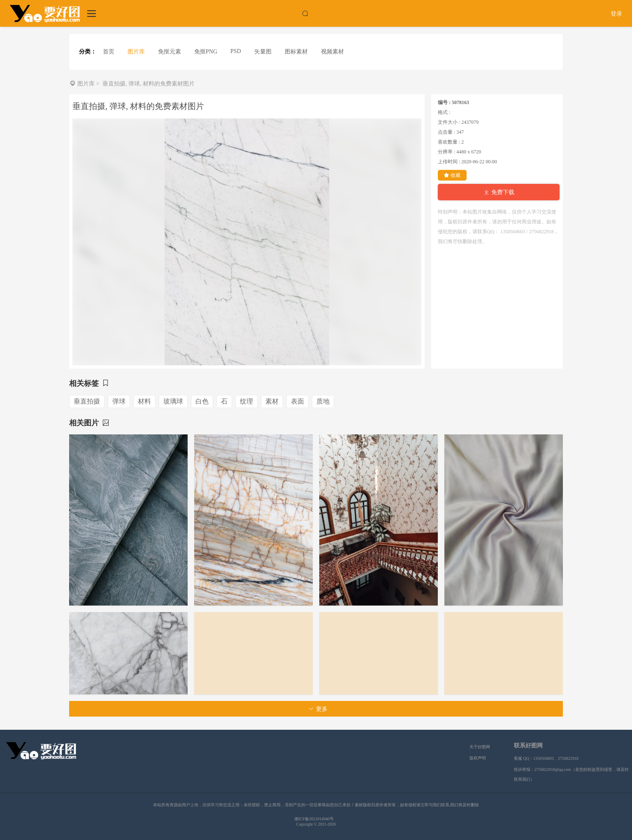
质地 (323, 401)
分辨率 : (446, 152)
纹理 (246, 401)
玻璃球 (173, 401)
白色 (202, 401)
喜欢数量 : (449, 142)
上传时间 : (449, 162)
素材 (272, 401)
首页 (109, 52)
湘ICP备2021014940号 (314, 819)
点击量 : (446, 132)
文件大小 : (449, 122)
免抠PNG (206, 52)
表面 (297, 401)
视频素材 (332, 52)
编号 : (444, 102)
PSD (236, 51)
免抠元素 (170, 52)
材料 (144, 401)
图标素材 (296, 52)
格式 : (444, 112)
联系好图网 (528, 746)
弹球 (119, 401)
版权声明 (478, 758)
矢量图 (263, 52)
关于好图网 (480, 747)
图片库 (136, 52)
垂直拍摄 (87, 401)
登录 (616, 14)
